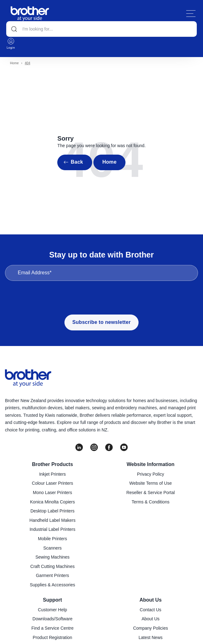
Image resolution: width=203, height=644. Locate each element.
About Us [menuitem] (151, 600)
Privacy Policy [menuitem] (151, 474)
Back (77, 162)
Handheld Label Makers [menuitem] (53, 520)
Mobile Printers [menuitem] (52, 539)
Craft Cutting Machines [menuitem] (52, 566)
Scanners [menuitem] (52, 548)
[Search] (101, 29)
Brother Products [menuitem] (53, 464)
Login (11, 43)
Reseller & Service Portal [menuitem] (151, 493)
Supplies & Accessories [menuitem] (53, 585)
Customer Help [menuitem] (52, 610)
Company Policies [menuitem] (150, 628)
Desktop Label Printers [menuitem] (53, 511)
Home (14, 63)
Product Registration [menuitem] (52, 637)
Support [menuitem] (52, 600)
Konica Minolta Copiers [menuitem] (53, 502)
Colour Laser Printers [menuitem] (52, 483)
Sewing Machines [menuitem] (53, 557)
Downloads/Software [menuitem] (52, 619)
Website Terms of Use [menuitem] (150, 483)
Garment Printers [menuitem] (52, 575)
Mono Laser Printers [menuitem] (52, 493)
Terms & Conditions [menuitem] (151, 502)
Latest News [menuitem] (151, 637)
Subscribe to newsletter (101, 322)
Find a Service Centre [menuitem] (52, 628)
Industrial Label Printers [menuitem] (52, 529)
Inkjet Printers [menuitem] (53, 474)
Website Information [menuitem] (151, 464)
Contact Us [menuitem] (151, 610)
